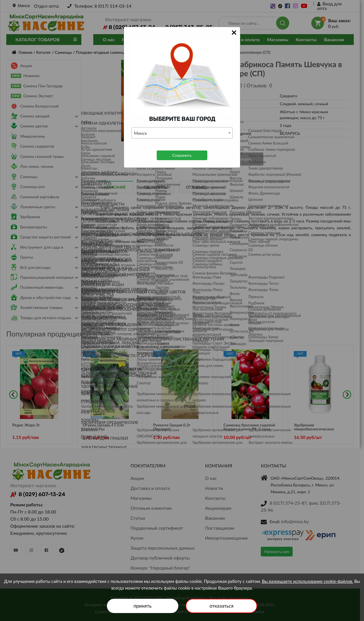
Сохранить (182, 155)
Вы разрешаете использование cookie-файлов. (308, 581)
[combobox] (182, 133)
